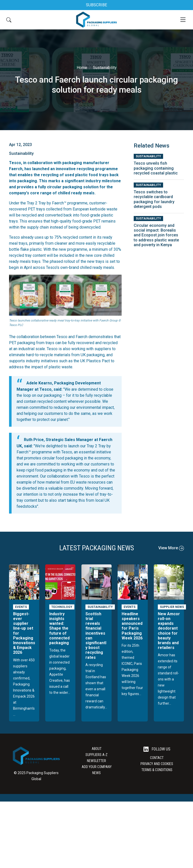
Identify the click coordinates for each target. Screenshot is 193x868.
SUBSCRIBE (96, 5)
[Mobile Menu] (183, 20)
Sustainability (105, 68)
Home (82, 68)
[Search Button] (9, 20)
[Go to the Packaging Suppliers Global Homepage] (96, 20)
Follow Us (157, 749)
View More (171, 548)
